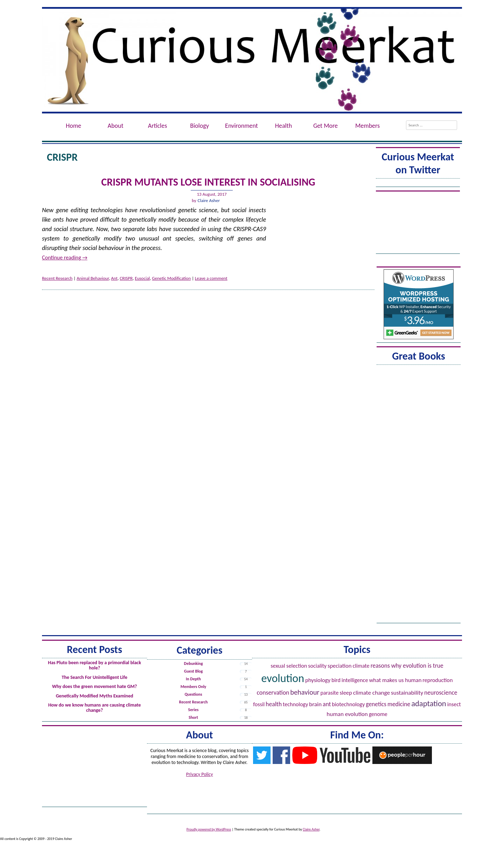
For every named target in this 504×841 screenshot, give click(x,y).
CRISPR (126, 278)
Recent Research (57, 278)
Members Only (194, 687)
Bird (336, 680)
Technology (295, 704)
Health (283, 126)
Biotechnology (348, 704)
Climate (361, 666)
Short (193, 717)
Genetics (376, 704)
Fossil (259, 704)
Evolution (283, 678)
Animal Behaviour (93, 278)
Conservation (273, 693)
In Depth (193, 679)
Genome (378, 714)
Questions (193, 694)
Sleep (346, 693)
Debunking (194, 663)
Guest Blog (193, 671)
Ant (114, 278)
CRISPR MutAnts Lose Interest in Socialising (208, 182)
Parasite (329, 693)
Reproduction (437, 680)
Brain (315, 704)
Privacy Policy (200, 774)
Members (367, 126)
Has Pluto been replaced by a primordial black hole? (94, 665)
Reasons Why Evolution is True (407, 666)
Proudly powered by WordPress (209, 829)
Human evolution (347, 714)
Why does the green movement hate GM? (94, 686)
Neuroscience (441, 693)
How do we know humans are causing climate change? (95, 708)
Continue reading (65, 258)
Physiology (318, 680)
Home (73, 126)
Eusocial (142, 278)
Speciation (339, 666)
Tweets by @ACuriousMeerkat (418, 184)
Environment (241, 126)
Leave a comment (211, 278)
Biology (199, 126)
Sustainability (407, 693)
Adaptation (429, 703)
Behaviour (305, 692)
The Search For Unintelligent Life (94, 677)
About (116, 126)
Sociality (317, 666)
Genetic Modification (171, 278)
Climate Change (372, 693)
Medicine (399, 704)
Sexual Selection (289, 666)
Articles (157, 126)
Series (194, 710)
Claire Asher (209, 200)
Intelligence (355, 680)
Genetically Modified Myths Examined (94, 696)
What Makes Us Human (395, 680)
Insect (454, 704)
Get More (325, 126)
